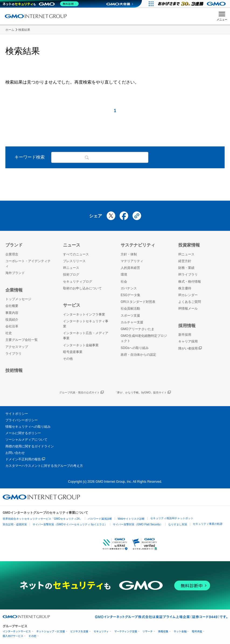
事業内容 (12, 313)
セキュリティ (101, 631)
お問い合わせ (15, 453)
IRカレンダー (188, 295)
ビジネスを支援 (79, 631)
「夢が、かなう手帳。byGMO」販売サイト (143, 393)
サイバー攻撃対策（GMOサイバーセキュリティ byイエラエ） (70, 524)
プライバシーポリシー (22, 420)
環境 (124, 275)
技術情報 (14, 370)
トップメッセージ (18, 299)
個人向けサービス (13, 636)
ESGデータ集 (130, 295)
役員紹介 (12, 320)
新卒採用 (185, 335)
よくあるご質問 (190, 302)
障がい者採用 (190, 349)
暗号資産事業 (73, 352)
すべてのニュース (76, 254)
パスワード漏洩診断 (100, 519)
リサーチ (148, 631)
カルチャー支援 (132, 322)
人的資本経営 (130, 268)
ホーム (10, 30)
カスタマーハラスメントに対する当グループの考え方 (44, 466)
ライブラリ (13, 354)
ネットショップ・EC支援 (51, 631)
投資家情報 (189, 245)
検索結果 (24, 30)
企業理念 (12, 254)
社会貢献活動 (130, 309)
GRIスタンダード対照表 (138, 302)
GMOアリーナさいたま (137, 329)
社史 (9, 333)
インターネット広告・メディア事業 (86, 336)
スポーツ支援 (130, 316)
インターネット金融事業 (81, 345)
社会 (124, 282)
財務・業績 (186, 268)
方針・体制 (129, 254)
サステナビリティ (138, 245)
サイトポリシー (17, 414)
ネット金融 (180, 631)
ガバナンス (129, 288)
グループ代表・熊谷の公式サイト (81, 393)
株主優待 (185, 288)
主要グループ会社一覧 (22, 340)
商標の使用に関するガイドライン (30, 446)
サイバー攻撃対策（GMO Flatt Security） (138, 524)
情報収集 (163, 631)
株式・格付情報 (190, 282)
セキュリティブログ (78, 282)
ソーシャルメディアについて (26, 440)
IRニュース (71, 268)
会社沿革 (12, 326)
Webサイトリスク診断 (131, 519)
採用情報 (187, 326)
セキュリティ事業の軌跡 (208, 524)
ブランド (14, 245)
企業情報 (14, 290)
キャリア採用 (188, 341)
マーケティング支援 (126, 631)
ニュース (72, 245)
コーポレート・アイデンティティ (28, 264)
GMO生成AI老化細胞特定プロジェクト (144, 338)
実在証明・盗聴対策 (15, 524)
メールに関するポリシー (23, 433)
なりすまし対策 (178, 524)
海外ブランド (15, 273)
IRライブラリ (188, 275)
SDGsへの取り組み (135, 348)
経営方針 (185, 261)
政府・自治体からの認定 (138, 355)
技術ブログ (71, 275)
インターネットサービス (17, 631)
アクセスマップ (17, 347)
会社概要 (12, 306)
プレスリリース (74, 261)
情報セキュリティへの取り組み (28, 427)
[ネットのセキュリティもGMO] (41, 4)
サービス (72, 305)
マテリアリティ (132, 261)
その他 (68, 359)
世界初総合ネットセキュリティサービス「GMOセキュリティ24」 (42, 519)
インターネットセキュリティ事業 (86, 324)
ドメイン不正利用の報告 (25, 459)
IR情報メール (188, 309)
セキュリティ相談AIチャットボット (172, 518)
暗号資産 (197, 631)
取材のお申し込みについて (82, 288)
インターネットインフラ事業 (84, 314)
